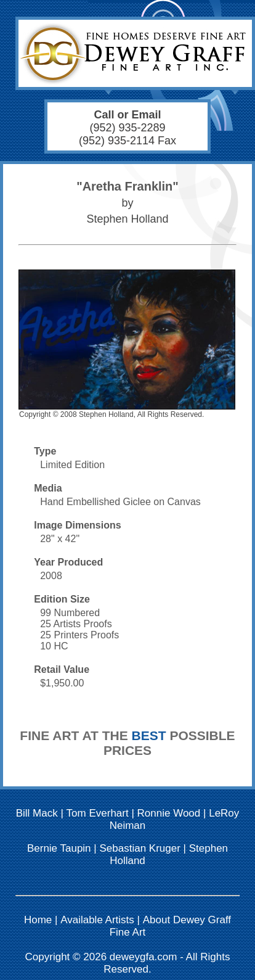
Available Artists (97, 920)
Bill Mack (37, 813)
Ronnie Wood (169, 813)
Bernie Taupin (59, 848)
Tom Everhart (98, 813)
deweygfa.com (144, 957)
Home (38, 920)
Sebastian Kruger (140, 848)
